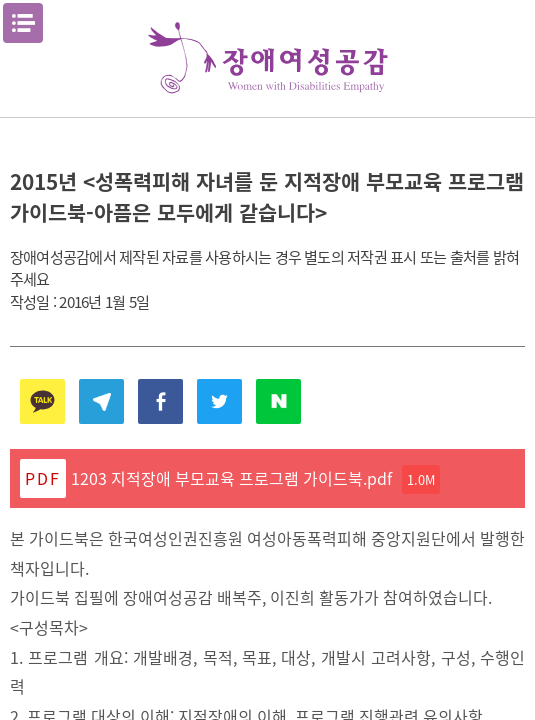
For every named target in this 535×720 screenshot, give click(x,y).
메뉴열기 (23, 23)
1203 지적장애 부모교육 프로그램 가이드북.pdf (255, 479)
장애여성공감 (268, 58)
